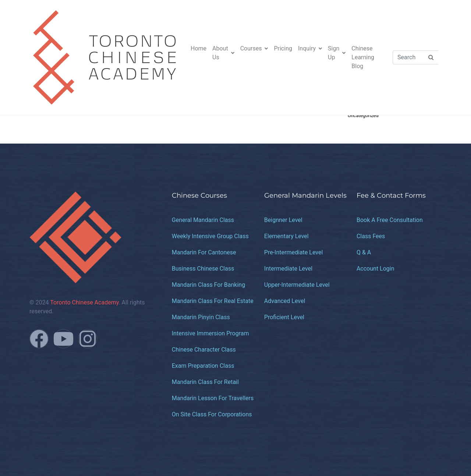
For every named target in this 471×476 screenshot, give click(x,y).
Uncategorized (363, 115)
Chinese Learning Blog (363, 57)
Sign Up (337, 53)
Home (199, 48)
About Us (223, 53)
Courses (254, 48)
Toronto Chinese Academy (84, 302)
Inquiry (310, 48)
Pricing (283, 48)
